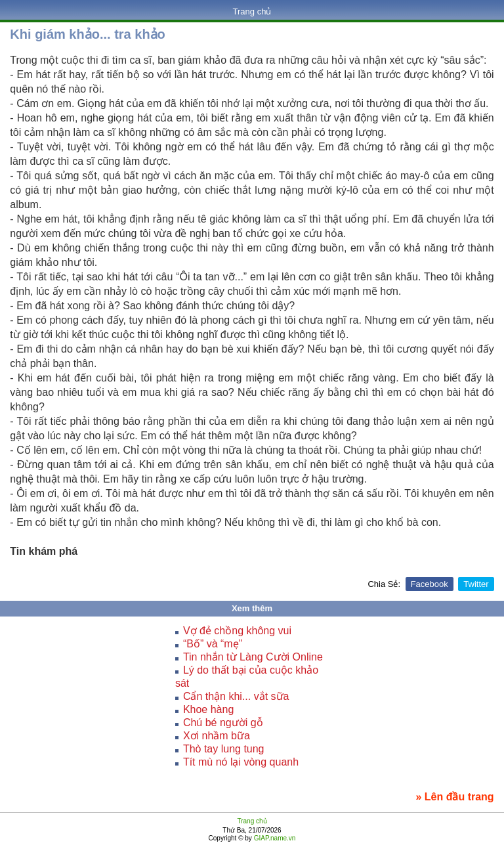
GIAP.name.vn (274, 838)
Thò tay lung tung (224, 749)
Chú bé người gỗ (223, 723)
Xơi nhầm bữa (217, 736)
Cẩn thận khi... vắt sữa (236, 696)
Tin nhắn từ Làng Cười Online (253, 657)
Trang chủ (252, 11)
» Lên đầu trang (454, 797)
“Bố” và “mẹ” (213, 644)
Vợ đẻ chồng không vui (237, 631)
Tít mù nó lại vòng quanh (241, 762)
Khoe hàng (208, 709)
